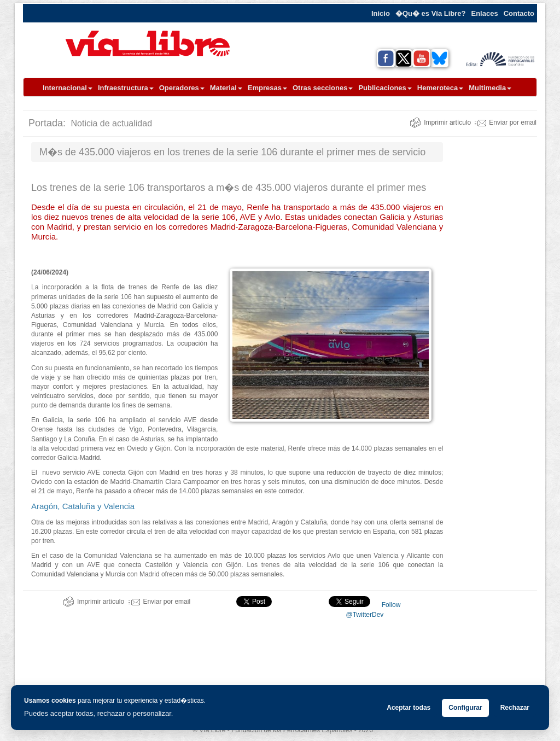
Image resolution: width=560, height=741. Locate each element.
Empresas (267, 88)
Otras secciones (323, 88)
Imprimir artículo (440, 122)
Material (226, 88)
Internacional (68, 88)
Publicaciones (385, 88)
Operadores (182, 88)
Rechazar (515, 708)
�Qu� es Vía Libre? (431, 13)
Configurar (465, 708)
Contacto (519, 13)
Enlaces (485, 13)
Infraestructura (126, 88)
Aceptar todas (409, 708)
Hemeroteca (440, 88)
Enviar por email (506, 122)
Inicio (381, 13)
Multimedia (490, 88)
